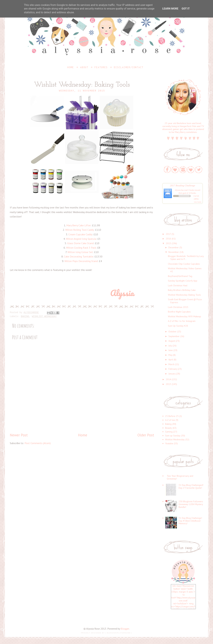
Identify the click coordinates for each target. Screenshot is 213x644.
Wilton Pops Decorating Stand (81, 261)
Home (71, 67)
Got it (186, 9)
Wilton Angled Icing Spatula (81, 239)
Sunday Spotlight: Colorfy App (183, 281)
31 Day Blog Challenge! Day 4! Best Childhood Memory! (190, 521)
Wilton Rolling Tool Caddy (80, 230)
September (174, 336)
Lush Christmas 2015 (178, 307)
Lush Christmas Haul (178, 285)
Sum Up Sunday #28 (178, 326)
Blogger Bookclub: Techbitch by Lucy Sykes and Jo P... (186, 258)
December (174, 247)
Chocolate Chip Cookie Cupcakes (184, 264)
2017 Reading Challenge (183, 185)
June (171, 350)
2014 (168, 379)
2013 (168, 384)
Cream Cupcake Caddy (80, 234)
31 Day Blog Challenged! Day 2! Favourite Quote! (191, 486)
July (170, 346)
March (171, 364)
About (84, 67)
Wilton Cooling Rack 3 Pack (81, 248)
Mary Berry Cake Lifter (79, 225)
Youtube (169, 443)
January (172, 374)
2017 (168, 234)
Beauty (169, 428)
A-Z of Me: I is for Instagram (182, 321)
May (170, 355)
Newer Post (19, 435)
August (172, 341)
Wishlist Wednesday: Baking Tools (184, 295)
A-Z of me (170, 420)
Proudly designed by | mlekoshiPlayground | (106, 633)
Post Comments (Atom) (38, 443)
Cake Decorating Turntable (79, 256)
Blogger (125, 629)
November (174, 252)
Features (101, 67)
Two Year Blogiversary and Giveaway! (180, 477)
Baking (25, 316)
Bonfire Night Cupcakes (179, 312)
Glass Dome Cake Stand (80, 243)
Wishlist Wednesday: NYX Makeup (184, 316)
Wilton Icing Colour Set (80, 252)
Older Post (146, 435)
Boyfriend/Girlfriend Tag (180, 276)
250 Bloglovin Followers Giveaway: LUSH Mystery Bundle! (191, 504)
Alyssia (178, 190)
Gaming (169, 432)
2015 (168, 243)
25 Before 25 (172, 416)
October (172, 332)
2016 (168, 239)
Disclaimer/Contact (129, 67)
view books (198, 202)
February (173, 369)
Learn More (170, 9)
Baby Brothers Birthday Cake (182, 290)
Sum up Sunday (173, 436)
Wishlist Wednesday (44, 316)
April (171, 360)
